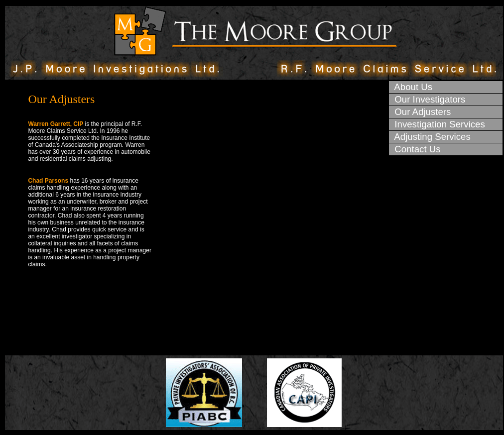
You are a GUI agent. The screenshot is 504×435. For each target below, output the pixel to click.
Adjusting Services (430, 137)
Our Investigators (427, 99)
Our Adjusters (420, 112)
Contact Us (415, 149)
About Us (411, 87)
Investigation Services (437, 124)
